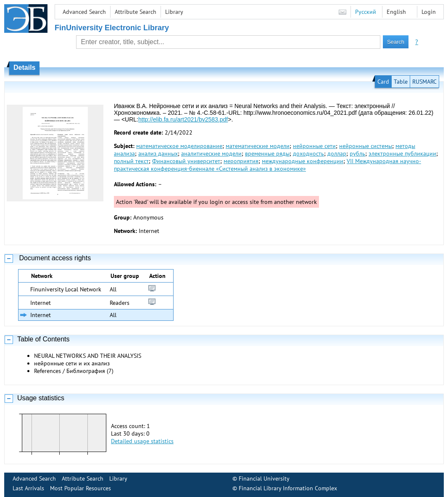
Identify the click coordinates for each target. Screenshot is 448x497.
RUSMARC (424, 82)
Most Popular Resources (80, 488)
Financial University (264, 478)
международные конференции (303, 161)
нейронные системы (366, 146)
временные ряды (267, 153)
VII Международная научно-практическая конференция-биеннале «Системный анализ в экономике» (267, 165)
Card (383, 82)
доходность (308, 153)
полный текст (131, 161)
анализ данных (158, 153)
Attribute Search (136, 12)
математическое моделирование (179, 146)
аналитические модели (211, 153)
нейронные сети (314, 146)
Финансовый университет (186, 161)
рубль (357, 153)
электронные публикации (402, 153)
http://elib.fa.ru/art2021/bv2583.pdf (183, 119)
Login (429, 12)
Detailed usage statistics (142, 441)
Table (401, 82)
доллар (337, 153)
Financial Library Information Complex (288, 488)
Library (174, 12)
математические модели (258, 146)
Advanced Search (84, 12)
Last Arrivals (28, 488)
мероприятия (241, 161)
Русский (366, 12)
